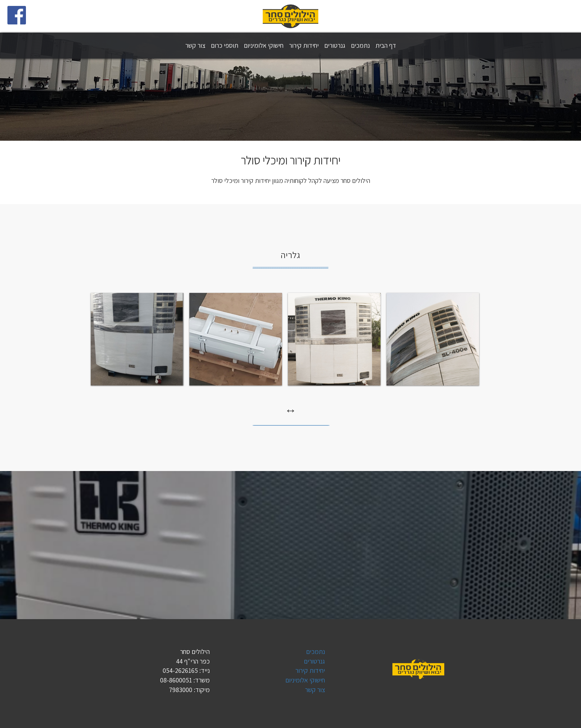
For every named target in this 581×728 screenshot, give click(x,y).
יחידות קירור (304, 45)
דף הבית (386, 45)
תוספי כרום (225, 45)
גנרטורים (335, 45)
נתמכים (360, 45)
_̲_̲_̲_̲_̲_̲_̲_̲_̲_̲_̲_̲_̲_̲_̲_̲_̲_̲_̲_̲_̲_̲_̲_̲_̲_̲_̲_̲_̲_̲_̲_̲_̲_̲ (290, 265)
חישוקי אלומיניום (264, 45)
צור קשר (195, 45)
